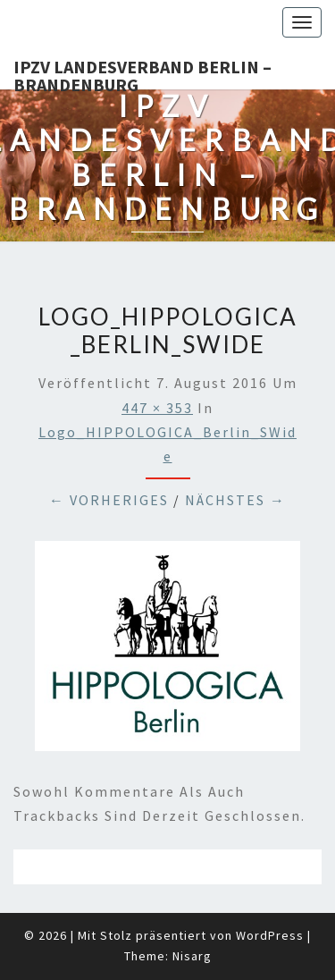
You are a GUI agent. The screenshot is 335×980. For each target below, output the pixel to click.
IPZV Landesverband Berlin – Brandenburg (142, 72)
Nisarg (192, 956)
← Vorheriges (109, 500)
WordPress (270, 935)
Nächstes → (235, 500)
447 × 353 (157, 408)
